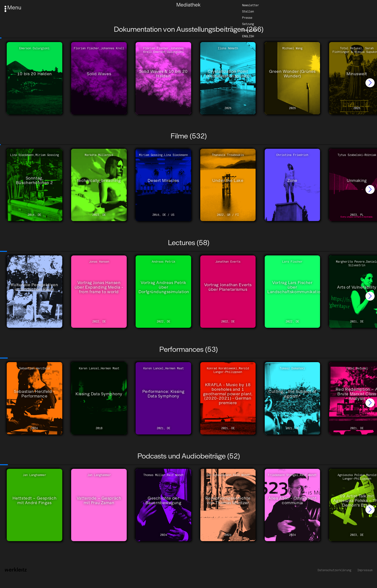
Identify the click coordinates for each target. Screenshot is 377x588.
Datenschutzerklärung (334, 570)
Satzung (248, 24)
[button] (370, 83)
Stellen (248, 11)
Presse (247, 17)
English (248, 36)
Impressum (365, 570)
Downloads (250, 30)
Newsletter (251, 5)
